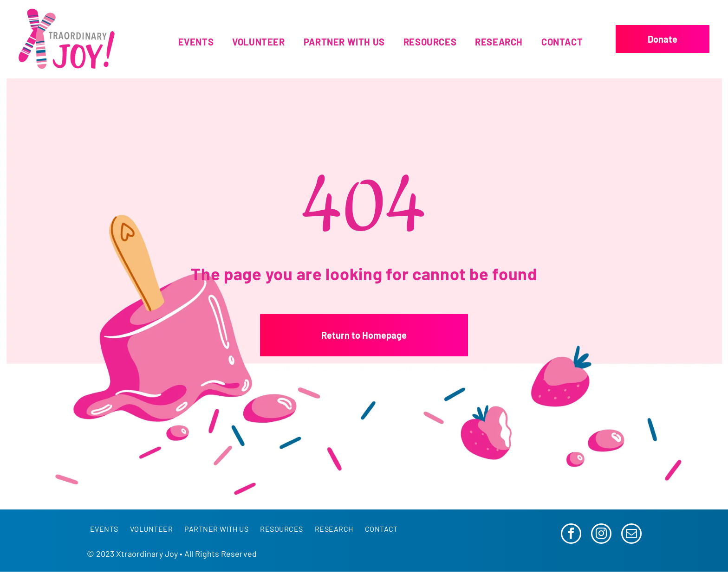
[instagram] (601, 535)
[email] (631, 535)
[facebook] (571, 535)
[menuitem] (196, 42)
